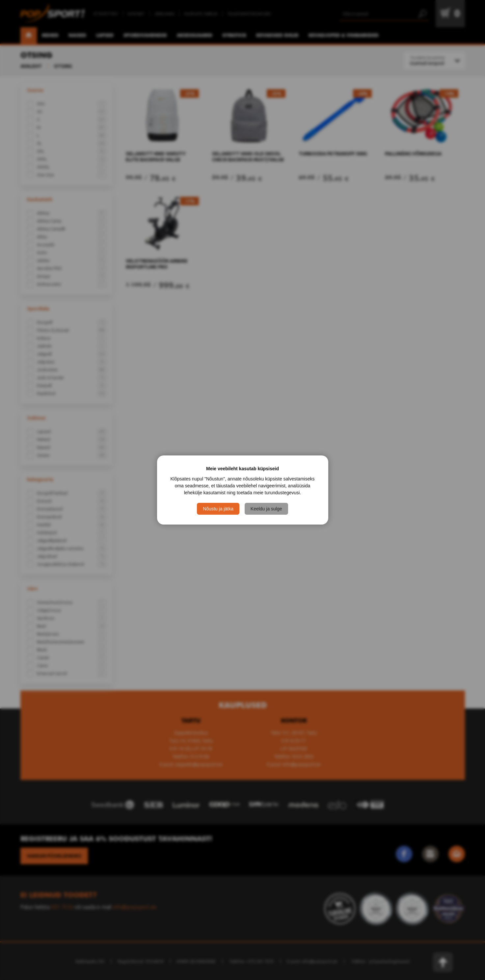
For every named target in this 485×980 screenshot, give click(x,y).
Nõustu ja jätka (218, 509)
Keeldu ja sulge (266, 509)
